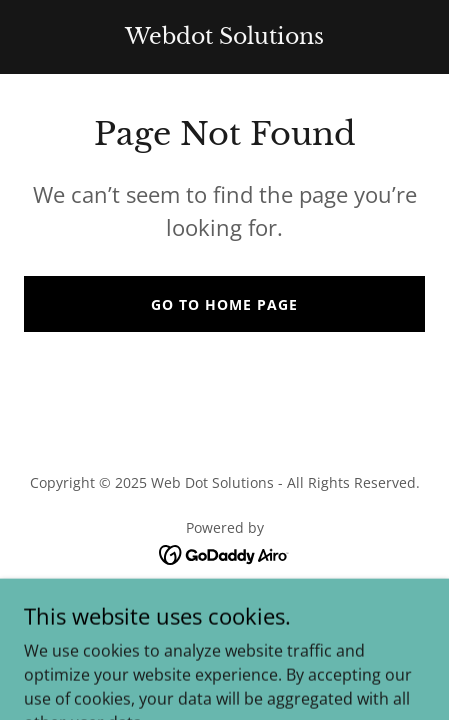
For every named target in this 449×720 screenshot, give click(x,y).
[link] (224, 38)
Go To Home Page (224, 304)
